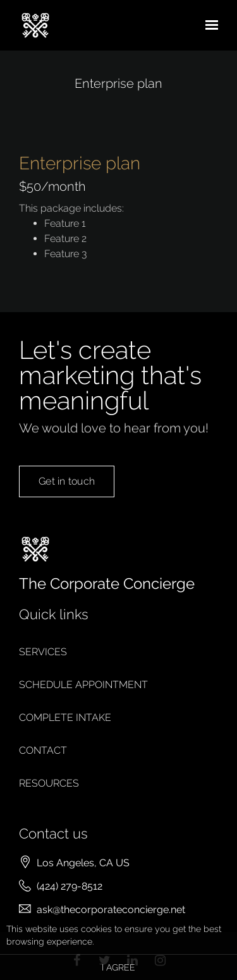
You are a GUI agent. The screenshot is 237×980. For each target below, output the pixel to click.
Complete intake (65, 717)
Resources (49, 783)
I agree (118, 967)
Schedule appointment (83, 685)
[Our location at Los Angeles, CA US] (83, 863)
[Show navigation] (209, 25)
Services (43, 652)
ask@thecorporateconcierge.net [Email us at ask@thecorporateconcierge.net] (111, 910)
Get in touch (67, 494)
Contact (43, 750)
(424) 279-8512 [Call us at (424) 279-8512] (70, 886)
